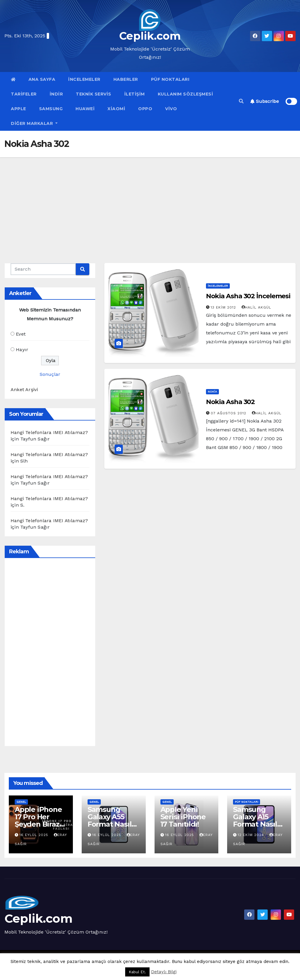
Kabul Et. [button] (137, 972)
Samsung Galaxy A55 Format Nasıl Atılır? (110, 820)
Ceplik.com (150, 36)
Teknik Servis (94, 94)
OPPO (145, 109)
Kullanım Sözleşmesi (186, 94)
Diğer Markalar (34, 123)
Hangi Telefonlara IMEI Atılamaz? (49, 432)
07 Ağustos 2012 (229, 413)
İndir (56, 94)
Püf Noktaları (170, 79)
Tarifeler (24, 94)
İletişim (135, 94)
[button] (241, 101)
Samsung (51, 109)
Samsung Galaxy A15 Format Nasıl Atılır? (255, 820)
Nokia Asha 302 (231, 402)
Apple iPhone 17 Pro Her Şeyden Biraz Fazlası (38, 820)
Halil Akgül (256, 307)
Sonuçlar (50, 374)
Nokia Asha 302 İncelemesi (248, 296)
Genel (21, 802)
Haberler (126, 79)
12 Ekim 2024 (252, 835)
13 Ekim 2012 (224, 307)
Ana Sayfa (42, 79)
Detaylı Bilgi (164, 972)
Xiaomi (116, 109)
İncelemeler (84, 79)
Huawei (85, 109)
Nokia (212, 392)
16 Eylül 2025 (35, 835)
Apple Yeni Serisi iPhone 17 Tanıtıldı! (183, 817)
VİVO (171, 109)
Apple (19, 109)
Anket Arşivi (24, 390)
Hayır (22, 350)
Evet (21, 334)
